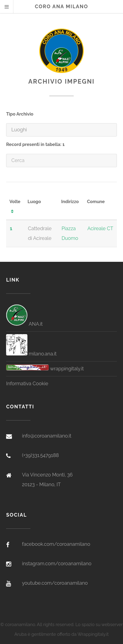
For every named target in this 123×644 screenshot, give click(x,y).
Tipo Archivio (20, 114)
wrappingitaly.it (45, 369)
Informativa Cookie (27, 384)
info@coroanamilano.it (47, 436)
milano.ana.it (31, 354)
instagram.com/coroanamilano (57, 564)
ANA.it (24, 324)
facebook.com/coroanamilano (56, 544)
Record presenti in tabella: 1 (35, 144)
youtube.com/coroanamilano (55, 583)
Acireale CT (100, 229)
